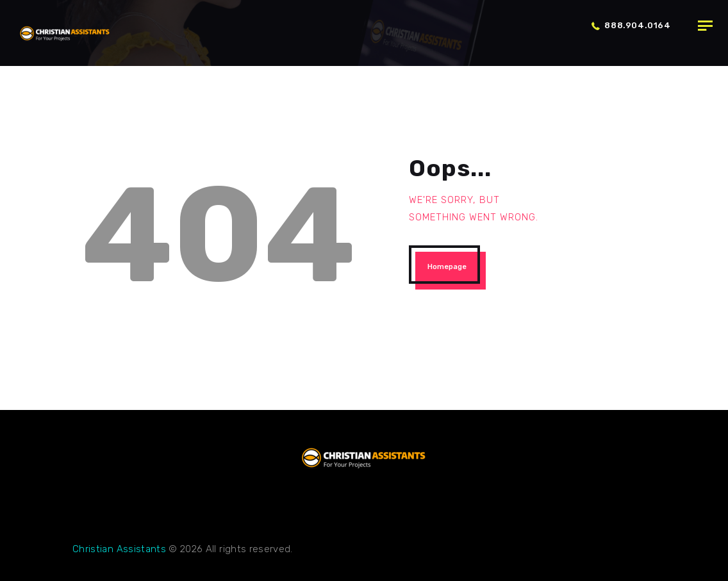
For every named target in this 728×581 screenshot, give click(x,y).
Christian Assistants (119, 549)
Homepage (447, 267)
